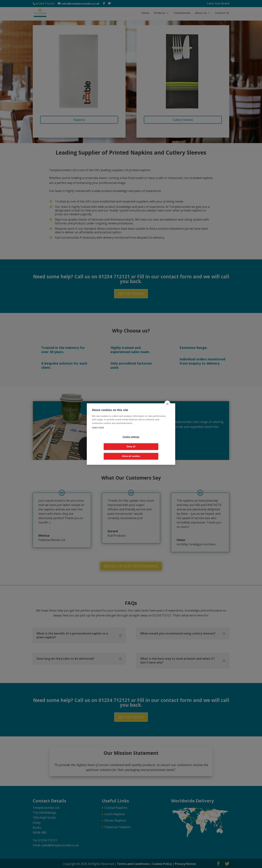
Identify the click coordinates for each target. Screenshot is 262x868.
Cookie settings (109, 442)
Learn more (98, 432)
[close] (167, 408)
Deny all (153, 442)
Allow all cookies (131, 451)
